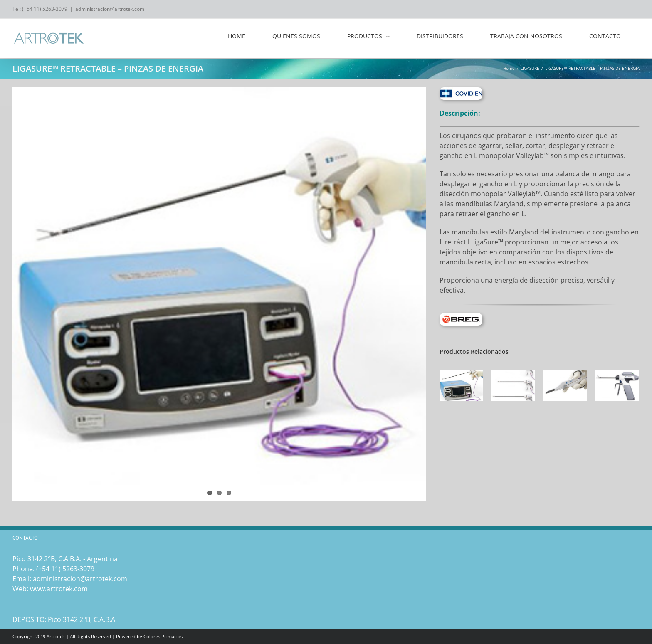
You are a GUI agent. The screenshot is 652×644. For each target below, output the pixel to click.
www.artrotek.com (59, 589)
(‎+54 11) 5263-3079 (65, 569)
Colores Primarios (163, 636)
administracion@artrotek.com (110, 9)
